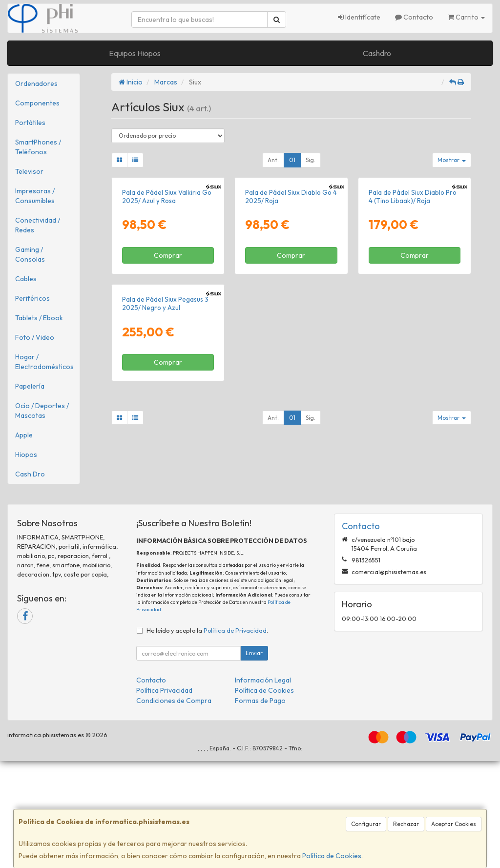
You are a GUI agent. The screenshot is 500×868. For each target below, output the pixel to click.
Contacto (414, 17)
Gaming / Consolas (30, 254)
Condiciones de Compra (174, 807)
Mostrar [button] (452, 160)
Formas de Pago (260, 807)
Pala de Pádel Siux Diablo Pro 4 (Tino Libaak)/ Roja (413, 283)
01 (292, 160)
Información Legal (263, 787)
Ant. (273, 160)
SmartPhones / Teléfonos (38, 147)
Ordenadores (36, 83)
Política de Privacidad (235, 737)
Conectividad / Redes (38, 225)
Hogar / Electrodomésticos (44, 362)
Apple (24, 435)
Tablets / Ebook (39, 318)
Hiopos (26, 455)
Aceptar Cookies (454, 824)
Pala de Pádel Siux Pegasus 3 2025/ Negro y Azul (165, 477)
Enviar (254, 760)
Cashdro (377, 53)
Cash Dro (30, 474)
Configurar (366, 824)
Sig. (311, 160)
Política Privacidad (164, 797)
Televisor (29, 171)
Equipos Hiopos (135, 53)
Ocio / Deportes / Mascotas (42, 411)
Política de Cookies (332, 856)
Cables (26, 279)
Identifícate (359, 17)
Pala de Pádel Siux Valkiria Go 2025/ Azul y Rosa (167, 283)
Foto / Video (35, 337)
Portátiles (30, 123)
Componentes (37, 103)
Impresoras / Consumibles (35, 196)
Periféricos (32, 298)
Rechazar (406, 824)
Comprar (168, 342)
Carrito (466, 17)
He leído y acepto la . (207, 737)
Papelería (30, 386)
